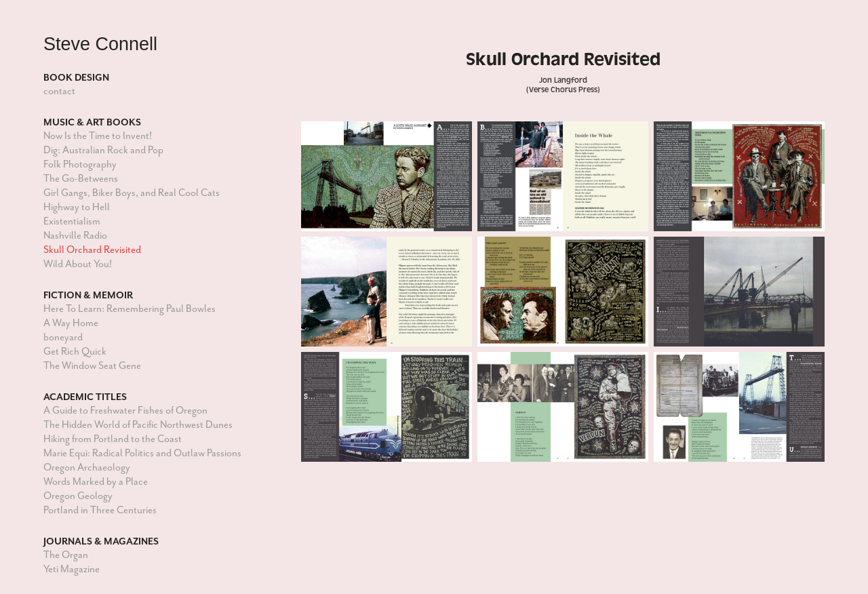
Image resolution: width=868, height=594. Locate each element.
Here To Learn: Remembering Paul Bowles (130, 309)
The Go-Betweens (81, 179)
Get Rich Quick (75, 352)
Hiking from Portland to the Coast (113, 439)
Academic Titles (85, 397)
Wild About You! (78, 264)
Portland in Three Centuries (100, 510)
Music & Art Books (92, 122)
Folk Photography (80, 164)
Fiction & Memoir (88, 295)
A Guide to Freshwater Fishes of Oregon (125, 411)
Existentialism (72, 221)
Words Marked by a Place (96, 482)
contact (59, 91)
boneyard (63, 337)
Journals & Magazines (101, 541)
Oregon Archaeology (87, 468)
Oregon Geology (78, 496)
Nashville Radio (75, 236)
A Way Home (71, 323)
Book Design (76, 77)
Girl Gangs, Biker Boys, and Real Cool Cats (132, 193)
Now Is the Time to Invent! (98, 136)
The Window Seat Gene (92, 366)
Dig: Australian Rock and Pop (103, 150)
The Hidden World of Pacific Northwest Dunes (138, 425)
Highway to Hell (77, 207)
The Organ (66, 555)
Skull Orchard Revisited (92, 250)
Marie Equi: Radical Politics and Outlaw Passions (142, 453)
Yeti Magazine (72, 569)
